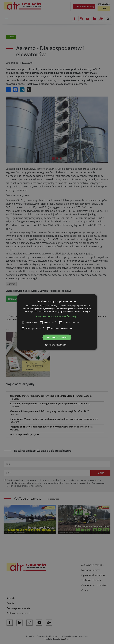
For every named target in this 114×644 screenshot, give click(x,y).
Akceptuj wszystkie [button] (57, 337)
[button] (57, 317)
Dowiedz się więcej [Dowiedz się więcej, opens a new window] (82, 311)
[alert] (57, 322)
